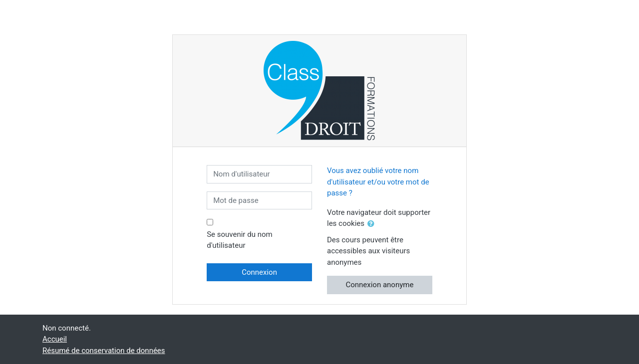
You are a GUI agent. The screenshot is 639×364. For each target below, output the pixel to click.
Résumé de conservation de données (104, 351)
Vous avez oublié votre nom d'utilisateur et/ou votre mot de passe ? (378, 182)
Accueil (55, 339)
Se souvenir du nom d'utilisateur (239, 240)
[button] (373, 224)
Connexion (259, 272)
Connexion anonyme (379, 285)
